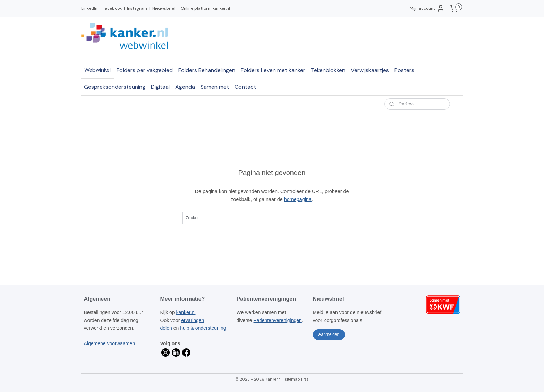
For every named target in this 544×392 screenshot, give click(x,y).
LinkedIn (89, 8)
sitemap (292, 379)
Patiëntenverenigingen (278, 320)
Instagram (137, 8)
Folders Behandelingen (207, 70)
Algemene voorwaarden (110, 343)
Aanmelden (329, 334)
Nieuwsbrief (164, 8)
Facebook (112, 8)
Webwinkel (97, 70)
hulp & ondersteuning (203, 328)
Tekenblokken (328, 70)
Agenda (185, 87)
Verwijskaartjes (370, 70)
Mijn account (427, 8)
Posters (404, 70)
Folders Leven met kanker (273, 70)
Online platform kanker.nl (205, 8)
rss (306, 379)
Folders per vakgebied (145, 70)
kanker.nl (186, 312)
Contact (245, 87)
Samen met (215, 87)
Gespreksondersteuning (115, 87)
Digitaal (160, 87)
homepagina (298, 199)
